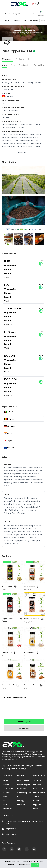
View (41, 263)
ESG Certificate (31, 21)
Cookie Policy (24, 865)
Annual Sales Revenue (13, 86)
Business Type (9, 79)
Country (6, 93)
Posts (31, 59)
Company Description (13, 131)
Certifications (25, 65)
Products (17, 21)
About (5, 65)
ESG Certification (11, 114)
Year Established (10, 100)
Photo (13, 65)
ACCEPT (35, 865)
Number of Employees (13, 107)
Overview (7, 59)
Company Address (11, 121)
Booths (7, 21)
